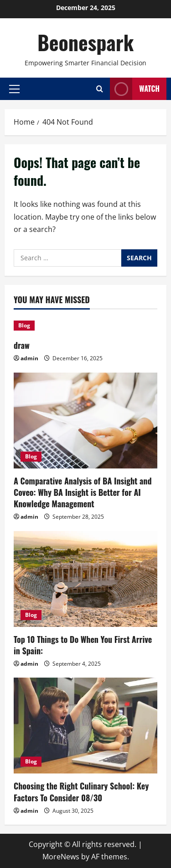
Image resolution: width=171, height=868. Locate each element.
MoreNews (61, 857)
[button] (14, 89)
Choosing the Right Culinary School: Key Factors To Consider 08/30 (81, 792)
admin (29, 358)
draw (22, 345)
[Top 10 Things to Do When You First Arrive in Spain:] (85, 579)
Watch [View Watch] (135, 89)
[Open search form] (100, 89)
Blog (24, 325)
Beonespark (85, 42)
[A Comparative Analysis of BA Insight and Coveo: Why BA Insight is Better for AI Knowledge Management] (85, 421)
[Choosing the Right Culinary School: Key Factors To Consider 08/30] (85, 726)
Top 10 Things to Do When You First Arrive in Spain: (83, 645)
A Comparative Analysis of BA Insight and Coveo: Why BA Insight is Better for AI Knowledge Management (83, 492)
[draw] (85, 326)
